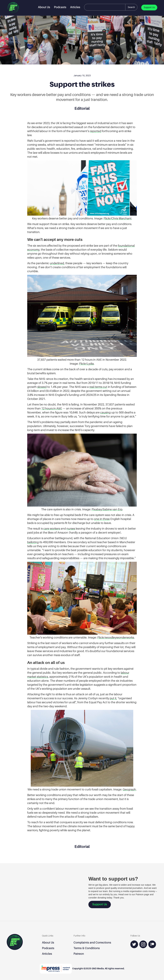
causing (105, 412)
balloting (33, 542)
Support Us (149, 7)
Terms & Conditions (87, 948)
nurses (71, 529)
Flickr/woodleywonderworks (116, 637)
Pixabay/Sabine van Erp (107, 509)
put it (113, 698)
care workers (52, 529)
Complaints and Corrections (92, 942)
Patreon (79, 954)
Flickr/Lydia (86, 364)
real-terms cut (98, 387)
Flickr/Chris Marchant (118, 218)
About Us (44, 7)
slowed (42, 387)
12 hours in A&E (52, 408)
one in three (102, 519)
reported (96, 131)
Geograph (129, 789)
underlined (57, 263)
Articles (75, 7)
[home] (13, 8)
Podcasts (60, 7)
